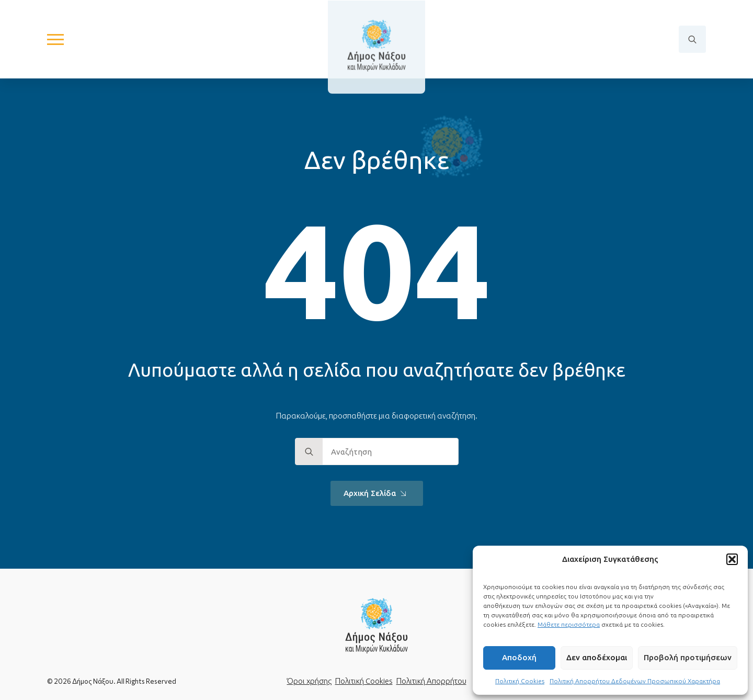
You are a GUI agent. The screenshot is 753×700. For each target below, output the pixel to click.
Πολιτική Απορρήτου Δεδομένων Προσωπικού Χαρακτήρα (635, 681)
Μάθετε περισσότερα (569, 624)
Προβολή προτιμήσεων (688, 657)
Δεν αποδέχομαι (597, 657)
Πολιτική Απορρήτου (431, 681)
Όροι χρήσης (309, 681)
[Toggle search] (692, 40)
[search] (309, 452)
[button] (732, 559)
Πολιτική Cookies (520, 681)
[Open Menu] (55, 40)
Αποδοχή (519, 657)
